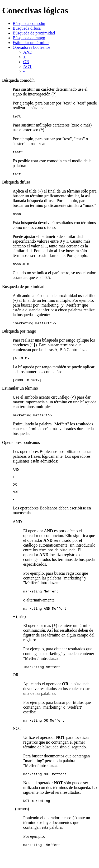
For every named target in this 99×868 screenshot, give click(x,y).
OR (26, 62)
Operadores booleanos (32, 47)
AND (28, 52)
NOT (28, 66)
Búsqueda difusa (27, 28)
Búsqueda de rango (29, 38)
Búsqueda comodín (29, 23)
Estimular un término (31, 43)
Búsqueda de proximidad (34, 33)
